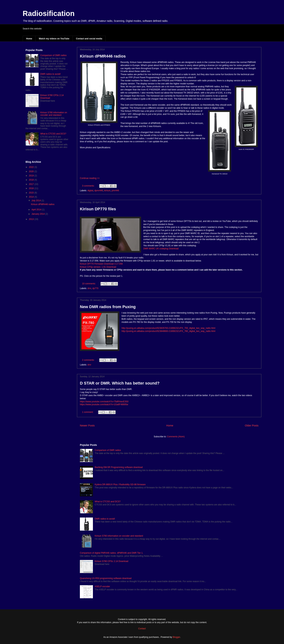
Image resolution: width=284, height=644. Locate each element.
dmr (89, 288)
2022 (32, 167)
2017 (32, 184)
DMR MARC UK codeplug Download (161, 249)
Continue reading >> (90, 178)
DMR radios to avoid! (105, 519)
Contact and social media (89, 39)
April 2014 (37, 210)
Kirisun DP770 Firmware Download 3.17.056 (101, 264)
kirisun (107, 191)
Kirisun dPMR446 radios (103, 56)
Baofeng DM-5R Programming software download (119, 467)
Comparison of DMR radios (108, 450)
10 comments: (89, 284)
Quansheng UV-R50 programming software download (106, 578)
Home (29, 39)
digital (90, 191)
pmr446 (115, 191)
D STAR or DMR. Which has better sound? (120, 383)
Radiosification (49, 13)
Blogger (176, 637)
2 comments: (89, 360)
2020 (32, 171)
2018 (32, 180)
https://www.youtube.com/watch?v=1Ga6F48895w (104, 404)
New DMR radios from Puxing (108, 307)
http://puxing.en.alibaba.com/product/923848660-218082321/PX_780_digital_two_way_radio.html (168, 331)
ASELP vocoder (102, 586)
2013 (32, 219)
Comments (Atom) (176, 437)
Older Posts (252, 426)
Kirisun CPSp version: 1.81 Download (98, 267)
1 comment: (88, 412)
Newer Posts (87, 426)
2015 (32, 193)
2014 (32, 197)
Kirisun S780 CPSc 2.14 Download (111, 561)
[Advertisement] (47, 284)
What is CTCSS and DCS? (108, 502)
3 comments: (89, 186)
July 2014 (36, 201)
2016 (32, 188)
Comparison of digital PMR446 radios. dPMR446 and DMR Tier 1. (112, 553)
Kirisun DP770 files (98, 209)
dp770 (95, 288)
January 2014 (38, 214)
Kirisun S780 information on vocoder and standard (119, 536)
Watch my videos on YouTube (54, 39)
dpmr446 (99, 191)
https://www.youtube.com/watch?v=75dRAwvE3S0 (104, 402)
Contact (142, 629)
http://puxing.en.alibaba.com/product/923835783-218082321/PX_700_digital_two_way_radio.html (168, 328)
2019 (32, 176)
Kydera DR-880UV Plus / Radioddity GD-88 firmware (120, 484)
